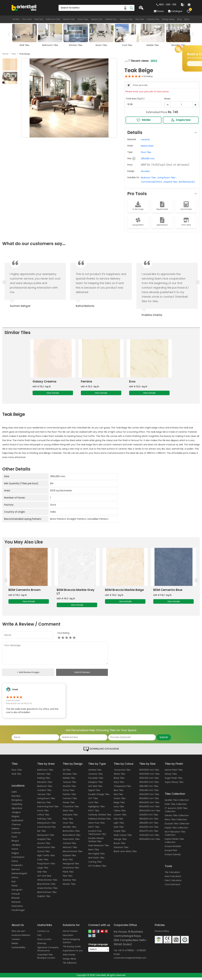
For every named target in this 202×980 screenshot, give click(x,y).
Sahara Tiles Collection (177, 818)
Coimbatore (18, 860)
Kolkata (15, 831)
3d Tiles (67, 772)
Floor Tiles (27, 19)
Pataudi (16, 896)
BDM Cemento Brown (73, 592)
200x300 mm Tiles (149, 829)
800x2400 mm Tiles (150, 813)
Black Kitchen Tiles (47, 895)
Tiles (14, 54)
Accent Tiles (44, 846)
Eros (132, 383)
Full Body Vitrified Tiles (100, 817)
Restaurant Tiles (46, 838)
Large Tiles (43, 870)
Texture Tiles (69, 785)
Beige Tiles (119, 805)
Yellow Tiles (120, 813)
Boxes (167, 99)
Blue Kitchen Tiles (46, 887)
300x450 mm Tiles (149, 793)
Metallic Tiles (69, 829)
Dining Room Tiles (47, 825)
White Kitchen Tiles (47, 882)
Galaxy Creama (45, 383)
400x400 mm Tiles (149, 838)
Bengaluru (17, 802)
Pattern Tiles (69, 797)
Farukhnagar (18, 913)
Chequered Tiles (122, 789)
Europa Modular (173, 849)
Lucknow (16, 835)
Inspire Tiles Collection (176, 830)
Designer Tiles (95, 785)
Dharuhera (17, 908)
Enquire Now (181, 120)
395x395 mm (148, 159)
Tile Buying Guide (72, 949)
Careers (16, 942)
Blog (180, 19)
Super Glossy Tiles (174, 785)
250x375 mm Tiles (149, 834)
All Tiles (16, 19)
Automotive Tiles (46, 850)
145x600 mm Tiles (149, 817)
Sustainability (19, 950)
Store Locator (44, 942)
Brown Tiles (120, 846)
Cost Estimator (173, 887)
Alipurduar (17, 811)
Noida (15, 888)
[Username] (165, 85)
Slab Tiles (42, 874)
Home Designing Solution (71, 943)
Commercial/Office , (152, 182)
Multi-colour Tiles (123, 838)
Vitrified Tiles (111, 19)
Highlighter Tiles (96, 809)
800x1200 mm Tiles (149, 805)
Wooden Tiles (70, 776)
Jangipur (16, 815)
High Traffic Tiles (46, 858)
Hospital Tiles (44, 842)
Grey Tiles (119, 785)
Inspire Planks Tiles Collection (174, 843)
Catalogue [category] (175, 11)
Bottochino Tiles (71, 834)
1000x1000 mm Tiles (150, 842)
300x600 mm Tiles (149, 785)
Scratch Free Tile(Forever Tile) (97, 835)
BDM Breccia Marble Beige (173, 592)
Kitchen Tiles (69, 19)
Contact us (43, 934)
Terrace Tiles (44, 797)
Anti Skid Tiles (95, 789)
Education (68, 938)
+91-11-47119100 (126, 953)
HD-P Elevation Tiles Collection (175, 836)
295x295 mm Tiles (149, 825)
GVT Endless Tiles (97, 868)
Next (192, 34)
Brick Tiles (68, 862)
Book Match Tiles (72, 838)
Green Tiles (120, 801)
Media (15, 946)
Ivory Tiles (119, 809)
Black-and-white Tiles (125, 854)
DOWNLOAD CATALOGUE (101, 751)
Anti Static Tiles (96, 860)
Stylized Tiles (69, 858)
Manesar (16, 904)
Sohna (15, 880)
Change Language (98, 947)
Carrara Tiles (69, 846)
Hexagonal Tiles (71, 866)
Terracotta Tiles (122, 772)
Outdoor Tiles (44, 793)
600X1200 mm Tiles (149, 776)
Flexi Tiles (140, 19)
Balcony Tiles (44, 805)
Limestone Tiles (71, 870)
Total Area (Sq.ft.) (135, 99)
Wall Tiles (39, 19)
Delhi (14, 794)
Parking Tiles (44, 781)
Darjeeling (17, 806)
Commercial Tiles (47, 829)
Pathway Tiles (44, 821)
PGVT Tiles (94, 813)
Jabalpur (16, 847)
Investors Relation (21, 938)
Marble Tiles (97, 19)
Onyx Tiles (68, 825)
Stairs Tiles (43, 862)
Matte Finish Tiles (174, 772)
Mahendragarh (19, 876)
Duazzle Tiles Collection (177, 826)
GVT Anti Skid (44, 878)
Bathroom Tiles (53, 19)
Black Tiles (119, 781)
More (187, 19)
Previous (10, 34)
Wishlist (144, 120)
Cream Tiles (120, 817)
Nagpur (15, 855)
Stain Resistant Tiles (99, 848)
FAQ (39, 938)
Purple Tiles (120, 834)
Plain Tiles (68, 821)
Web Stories (69, 957)
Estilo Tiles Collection (176, 806)
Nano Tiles (94, 852)
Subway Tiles (153, 19)
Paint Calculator (173, 883)
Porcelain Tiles (96, 781)
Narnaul (16, 872)
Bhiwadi (16, 900)
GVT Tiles (93, 801)
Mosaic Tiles (69, 887)
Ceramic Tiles (126, 19)
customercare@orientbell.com (130, 960)
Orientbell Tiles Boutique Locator (46, 959)
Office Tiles (43, 817)
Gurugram (17, 892)
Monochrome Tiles (73, 854)
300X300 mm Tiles (149, 781)
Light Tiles (119, 825)
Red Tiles (118, 797)
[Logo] (24, 8)
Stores (159, 11)
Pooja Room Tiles (46, 866)
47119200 (141, 953)
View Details (53, 394)
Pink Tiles (118, 821)
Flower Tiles (69, 805)
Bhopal (15, 843)
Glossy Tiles (171, 776)
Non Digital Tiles (96, 856)
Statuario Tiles (70, 817)
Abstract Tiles (70, 850)
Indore (15, 851)
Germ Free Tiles (96, 825)
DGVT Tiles (94, 829)
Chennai (16, 827)
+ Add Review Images (28, 675)
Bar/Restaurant (187, 182)
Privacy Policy (162, 934)
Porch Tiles (43, 813)
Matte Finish (147, 146)
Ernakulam (17, 868)
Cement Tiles (70, 801)
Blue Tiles (119, 793)
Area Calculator (173, 879)
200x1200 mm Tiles (149, 797)
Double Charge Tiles (99, 797)
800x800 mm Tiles (149, 801)
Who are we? (18, 934)
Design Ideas (169, 19)
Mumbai (16, 798)
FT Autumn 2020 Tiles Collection (176, 812)
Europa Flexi (171, 853)
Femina (87, 383)
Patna (15, 864)
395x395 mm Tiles (149, 789)
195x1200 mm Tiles (149, 821)
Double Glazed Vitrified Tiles (96, 842)
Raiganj (15, 819)
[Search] (131, 8)
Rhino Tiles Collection (176, 822)
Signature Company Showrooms (48, 952)
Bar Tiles (42, 834)
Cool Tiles (93, 805)
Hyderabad (17, 823)
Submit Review (82, 675)
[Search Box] (96, 8)
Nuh (14, 884)
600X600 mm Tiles (149, 772)
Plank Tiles (68, 874)
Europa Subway (173, 857)
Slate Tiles (68, 813)
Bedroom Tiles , (149, 178)
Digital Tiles (94, 793)
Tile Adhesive (70, 965)
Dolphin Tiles (44, 899)
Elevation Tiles (45, 785)
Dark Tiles (119, 829)
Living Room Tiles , (167, 178)
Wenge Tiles (120, 842)
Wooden (145, 171)
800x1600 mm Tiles (149, 809)
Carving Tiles (95, 864)
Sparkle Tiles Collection (177, 802)
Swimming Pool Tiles (48, 809)
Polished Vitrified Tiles (99, 821)
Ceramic (146, 140)
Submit (164, 740)
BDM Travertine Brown (25, 592)
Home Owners (70, 934)
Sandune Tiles (121, 850)
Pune (14, 839)
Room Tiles (83, 19)
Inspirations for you (73, 953)
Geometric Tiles (71, 842)
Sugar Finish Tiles (174, 781)
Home (5, 54)
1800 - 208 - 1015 (166, 5)
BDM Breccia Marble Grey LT (124, 594)
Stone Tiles (68, 793)
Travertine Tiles (71, 809)
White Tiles (119, 776)
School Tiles (43, 854)
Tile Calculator (172, 875)
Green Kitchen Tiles (47, 891)
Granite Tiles (69, 789)
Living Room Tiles (46, 801)
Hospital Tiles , (171, 182)
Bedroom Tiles (45, 789)
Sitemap (42, 946)
